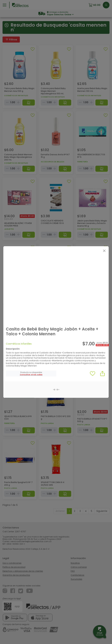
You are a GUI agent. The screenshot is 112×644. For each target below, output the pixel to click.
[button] (31, 375)
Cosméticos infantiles (19, 344)
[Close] (104, 251)
